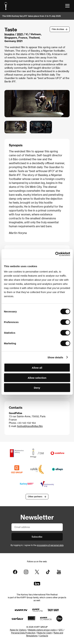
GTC (61, 630)
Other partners (35, 496)
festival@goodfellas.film (30, 426)
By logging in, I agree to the (37, 545)
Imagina (9, 34)
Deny (37, 388)
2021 (20, 34)
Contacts (44, 636)
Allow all (37, 368)
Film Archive (58, 29)
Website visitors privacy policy (42, 630)
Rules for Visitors (18, 630)
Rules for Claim (45, 633)
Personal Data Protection (23, 633)
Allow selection (37, 378)
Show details (55, 357)
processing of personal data (50, 545)
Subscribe (37, 537)
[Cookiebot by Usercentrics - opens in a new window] (55, 254)
